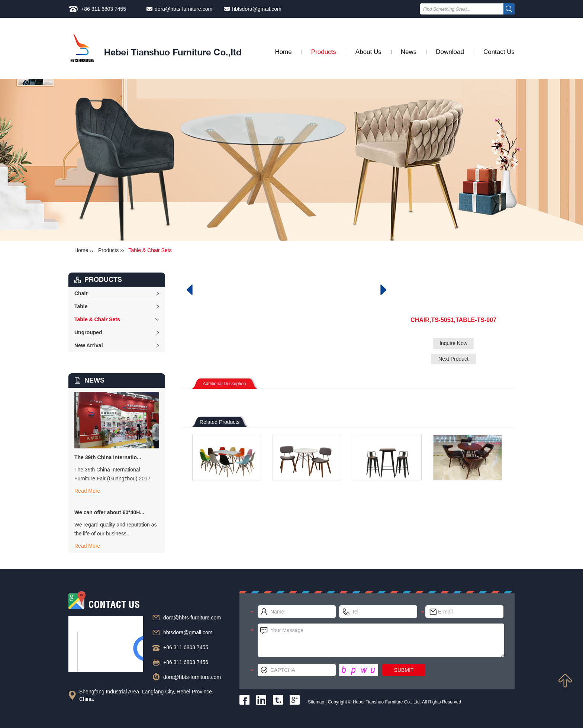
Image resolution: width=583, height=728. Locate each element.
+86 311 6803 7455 (104, 9)
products (103, 280)
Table (81, 306)
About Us (368, 52)
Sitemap (316, 702)
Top (565, 681)
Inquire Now (453, 343)
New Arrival (89, 345)
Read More (87, 491)
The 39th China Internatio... (108, 457)
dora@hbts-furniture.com (183, 9)
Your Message (381, 640)
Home (283, 52)
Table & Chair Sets (150, 250)
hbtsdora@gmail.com (257, 9)
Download (450, 52)
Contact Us (499, 52)
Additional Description (224, 384)
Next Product (453, 359)
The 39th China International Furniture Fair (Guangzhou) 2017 (112, 474)
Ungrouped (88, 332)
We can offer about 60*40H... (109, 512)
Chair (81, 293)
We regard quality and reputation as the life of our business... (116, 529)
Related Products (220, 422)
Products (324, 52)
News (409, 52)
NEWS (94, 380)
